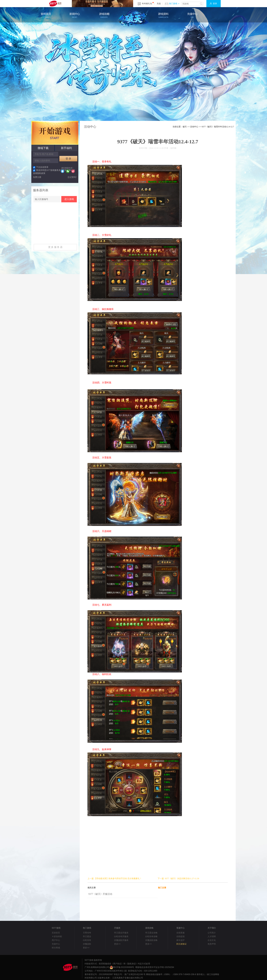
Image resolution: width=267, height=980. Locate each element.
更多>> (86, 948)
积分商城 (56, 948)
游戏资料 (163, 15)
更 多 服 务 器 (55, 247)
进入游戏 (69, 199)
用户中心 (56, 940)
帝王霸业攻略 (151, 933)
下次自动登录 (41, 167)
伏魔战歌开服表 (121, 940)
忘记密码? (72, 177)
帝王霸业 (87, 936)
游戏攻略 (104, 15)
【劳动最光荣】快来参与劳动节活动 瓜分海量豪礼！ (118, 878)
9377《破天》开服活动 (100, 894)
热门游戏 (174, 4)
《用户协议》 (117, 964)
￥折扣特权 (57, 936)
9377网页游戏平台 (55, 4)
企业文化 (212, 940)
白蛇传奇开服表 (121, 936)
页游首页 (56, 933)
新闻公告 (75, 15)
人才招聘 (212, 936)
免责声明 (212, 944)
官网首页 (46, 15)
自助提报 (180, 936)
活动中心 (194, 127)
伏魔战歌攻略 (151, 940)
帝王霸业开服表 (121, 933)
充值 (159, 4)
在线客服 (180, 933)
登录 (215, 4)
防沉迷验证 (182, 944)
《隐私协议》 (132, 964)
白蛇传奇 (87, 940)
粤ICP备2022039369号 (122, 967)
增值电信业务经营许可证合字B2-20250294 (155, 967)
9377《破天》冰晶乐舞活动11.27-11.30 (182, 878)
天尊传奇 (87, 933)
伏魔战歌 (87, 944)
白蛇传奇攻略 (151, 936)
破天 (133, 17)
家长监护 (180, 940)
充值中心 (192, 15)
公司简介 (212, 933)
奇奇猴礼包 (147, 4)
